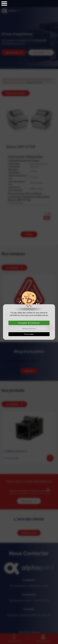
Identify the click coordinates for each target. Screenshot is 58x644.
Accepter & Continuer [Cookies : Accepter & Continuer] (29, 323)
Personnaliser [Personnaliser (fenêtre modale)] (29, 334)
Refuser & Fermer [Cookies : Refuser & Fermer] (29, 329)
